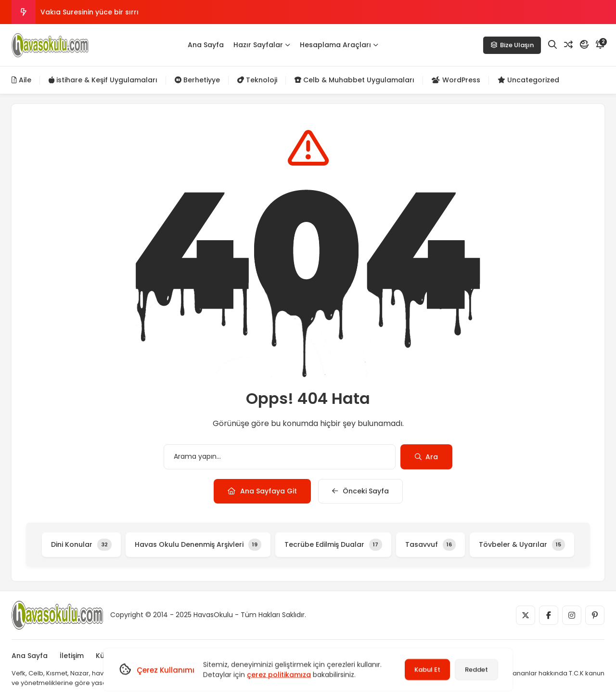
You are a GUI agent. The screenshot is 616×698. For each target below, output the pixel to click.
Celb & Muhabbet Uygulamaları (354, 80)
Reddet (476, 669)
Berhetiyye (197, 80)
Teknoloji (257, 80)
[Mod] (584, 45)
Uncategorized (528, 80)
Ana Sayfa (206, 45)
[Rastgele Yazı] (568, 45)
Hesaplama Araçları (339, 45)
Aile (21, 80)
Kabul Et (427, 669)
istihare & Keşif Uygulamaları (103, 80)
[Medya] (526, 615)
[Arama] (552, 45)
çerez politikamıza (279, 674)
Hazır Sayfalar (262, 45)
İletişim (72, 656)
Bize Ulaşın (512, 45)
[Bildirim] (600, 45)
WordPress (456, 80)
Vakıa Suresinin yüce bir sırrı (90, 12)
